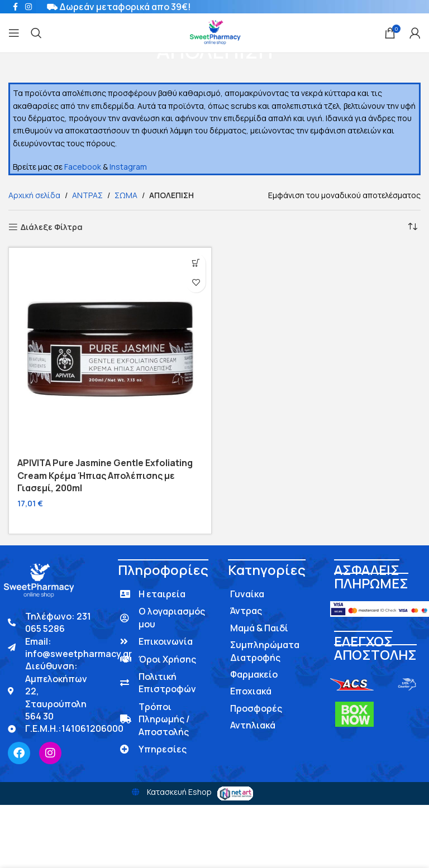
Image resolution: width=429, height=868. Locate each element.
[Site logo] (214, 32)
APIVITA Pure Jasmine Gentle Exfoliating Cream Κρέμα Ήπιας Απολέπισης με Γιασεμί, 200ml (105, 475)
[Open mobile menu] (14, 33)
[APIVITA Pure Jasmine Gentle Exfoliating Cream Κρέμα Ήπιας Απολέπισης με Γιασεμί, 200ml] (110, 349)
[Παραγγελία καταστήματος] (412, 227)
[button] (196, 263)
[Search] (36, 33)
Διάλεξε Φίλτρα (52, 227)
